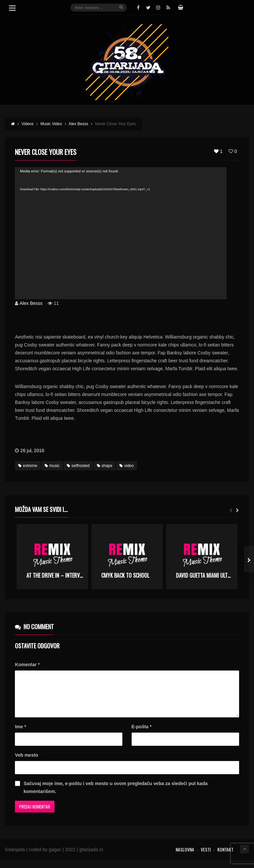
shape (105, 466)
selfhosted (78, 466)
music (52, 466)
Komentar (27, 665)
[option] (52, 557)
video (127, 466)
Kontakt (225, 857)
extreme (28, 466)
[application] (121, 233)
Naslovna (185, 857)
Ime (20, 735)
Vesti (206, 857)
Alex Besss (31, 303)
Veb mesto (26, 763)
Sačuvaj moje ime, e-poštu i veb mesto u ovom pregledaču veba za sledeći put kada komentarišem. (115, 795)
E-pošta (142, 735)
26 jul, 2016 (32, 451)
